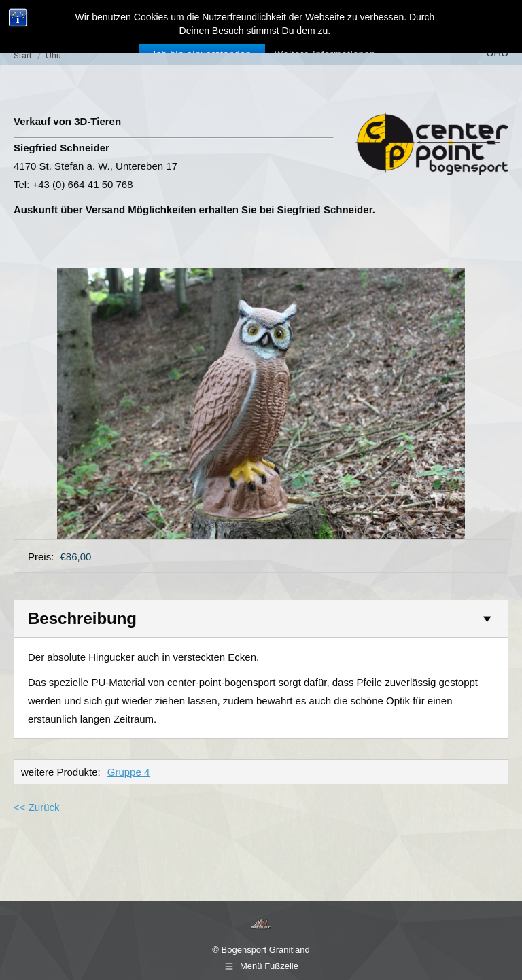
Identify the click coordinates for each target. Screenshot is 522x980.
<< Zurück (37, 807)
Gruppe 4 (129, 772)
